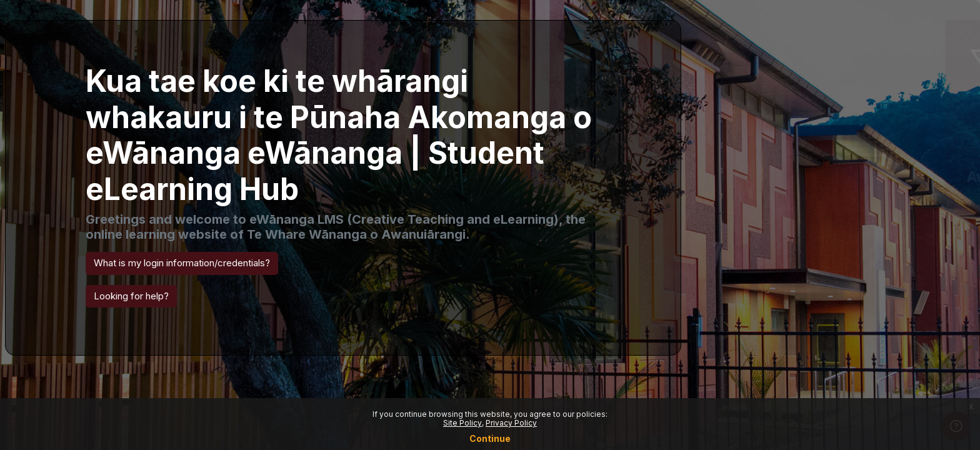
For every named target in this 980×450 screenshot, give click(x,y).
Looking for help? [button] (131, 296)
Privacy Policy (511, 423)
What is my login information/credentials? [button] (182, 263)
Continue (490, 438)
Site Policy (462, 423)
